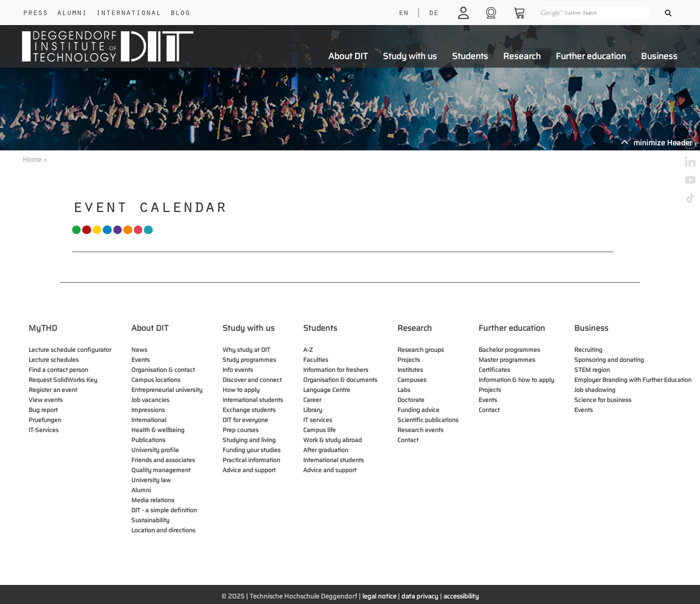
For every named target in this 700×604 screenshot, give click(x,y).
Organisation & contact (163, 370)
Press (35, 14)
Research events (420, 430)
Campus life (319, 430)
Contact (408, 440)
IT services (318, 420)
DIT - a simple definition (164, 510)
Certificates (494, 370)
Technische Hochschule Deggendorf (303, 596)
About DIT (348, 56)
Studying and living (249, 440)
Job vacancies (150, 400)
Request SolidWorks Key (63, 380)
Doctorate (411, 400)
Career (312, 400)
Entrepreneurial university (167, 390)
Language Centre (327, 390)
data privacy (420, 596)
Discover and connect (252, 380)
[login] (465, 12)
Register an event (53, 390)
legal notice (379, 596)
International (128, 14)
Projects (409, 360)
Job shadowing (595, 390)
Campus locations (156, 380)
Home (32, 159)
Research (522, 56)
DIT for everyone (245, 420)
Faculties (316, 360)
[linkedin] (690, 161)
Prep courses (241, 430)
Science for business (603, 400)
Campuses (412, 380)
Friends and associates (163, 460)
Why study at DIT (246, 350)
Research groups (421, 350)
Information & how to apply (516, 380)
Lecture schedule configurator (70, 350)
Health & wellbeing (158, 430)
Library (313, 410)
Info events (238, 370)
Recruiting (588, 350)
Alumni (72, 14)
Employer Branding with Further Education (633, 380)
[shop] (492, 12)
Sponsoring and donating (609, 360)
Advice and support (249, 470)
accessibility (461, 596)
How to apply (241, 390)
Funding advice (418, 410)
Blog (180, 14)
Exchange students (249, 410)
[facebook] (690, 125)
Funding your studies (252, 450)
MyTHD (43, 328)
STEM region (592, 370)
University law (151, 480)
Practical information (251, 460)
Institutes (410, 370)
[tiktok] (690, 197)
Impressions (148, 410)
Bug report (43, 410)
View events (46, 400)
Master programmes (507, 360)
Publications (148, 440)
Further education (591, 56)
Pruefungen (45, 420)
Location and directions (163, 530)
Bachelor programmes (509, 350)
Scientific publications (428, 420)
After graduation (326, 450)
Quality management (161, 470)
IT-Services (44, 430)
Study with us (410, 56)
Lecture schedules (54, 360)
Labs (404, 390)
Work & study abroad (332, 440)
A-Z (308, 350)
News (139, 350)
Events (141, 360)
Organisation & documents (340, 380)
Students (470, 56)
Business (659, 56)
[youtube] (690, 179)
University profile (155, 450)
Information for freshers (336, 370)
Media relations (153, 500)
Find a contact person (58, 370)
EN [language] (403, 14)
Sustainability (150, 520)
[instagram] (690, 143)
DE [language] (433, 14)
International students (253, 400)
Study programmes (249, 360)
